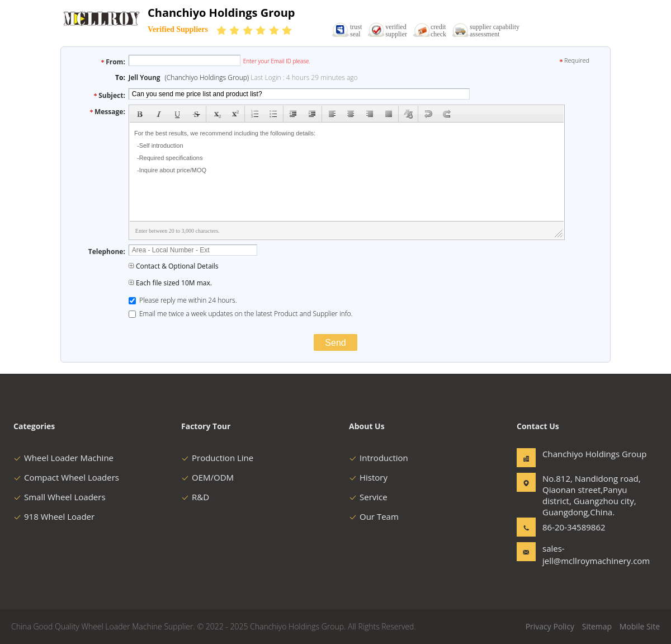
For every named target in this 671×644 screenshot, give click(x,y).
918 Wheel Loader (54, 516)
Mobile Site (640, 626)
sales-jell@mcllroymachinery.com (578, 554)
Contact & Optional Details (174, 266)
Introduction (379, 458)
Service (368, 497)
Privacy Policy (550, 626)
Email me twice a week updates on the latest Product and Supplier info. (241, 314)
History (368, 477)
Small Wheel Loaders (60, 497)
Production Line (217, 458)
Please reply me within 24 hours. (183, 300)
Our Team (374, 516)
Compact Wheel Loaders (66, 477)
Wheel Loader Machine (63, 458)
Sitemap (597, 626)
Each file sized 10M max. (170, 283)
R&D (195, 497)
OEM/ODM (207, 477)
